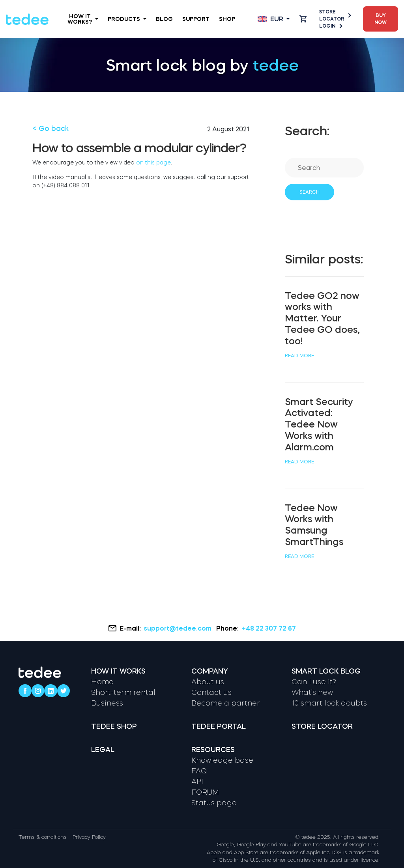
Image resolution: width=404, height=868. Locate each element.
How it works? (83, 19)
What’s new (312, 693)
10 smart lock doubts (329, 703)
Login (330, 26)
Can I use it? (314, 682)
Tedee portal (219, 726)
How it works (118, 671)
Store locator (322, 726)
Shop (227, 19)
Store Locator (335, 15)
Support (196, 19)
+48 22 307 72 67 (269, 628)
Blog (164, 19)
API (197, 782)
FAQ (199, 771)
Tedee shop (114, 726)
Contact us (211, 693)
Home (102, 682)
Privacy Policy (89, 837)
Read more (299, 356)
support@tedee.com (179, 628)
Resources (213, 750)
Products (127, 19)
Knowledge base (222, 760)
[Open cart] (303, 19)
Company (210, 671)
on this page (153, 162)
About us (208, 682)
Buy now (381, 19)
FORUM (205, 792)
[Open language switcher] (274, 19)
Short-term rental (123, 693)
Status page (214, 803)
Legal (103, 750)
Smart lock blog (326, 671)
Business (107, 703)
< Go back (50, 129)
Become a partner (226, 703)
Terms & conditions (43, 837)
